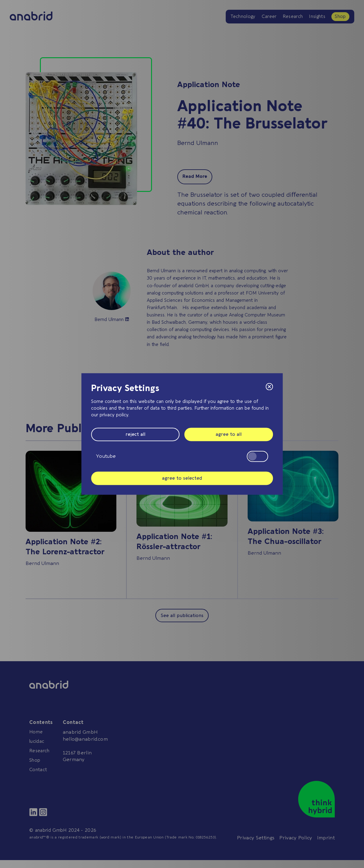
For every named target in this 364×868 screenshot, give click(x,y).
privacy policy (114, 415)
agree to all (229, 435)
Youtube (182, 456)
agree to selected (182, 478)
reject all (135, 435)
